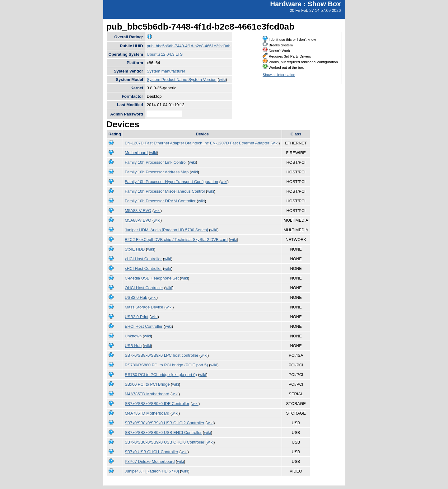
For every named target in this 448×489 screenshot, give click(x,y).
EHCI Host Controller (144, 326)
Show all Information (279, 75)
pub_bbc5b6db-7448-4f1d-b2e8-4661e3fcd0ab (189, 46)
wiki (222, 80)
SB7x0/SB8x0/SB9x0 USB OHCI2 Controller (165, 423)
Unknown (133, 336)
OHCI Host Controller (144, 288)
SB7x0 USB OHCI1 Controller (152, 452)
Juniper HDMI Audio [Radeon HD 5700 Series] (166, 230)
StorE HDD (135, 249)
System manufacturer (166, 71)
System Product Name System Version (182, 80)
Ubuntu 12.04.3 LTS (165, 54)
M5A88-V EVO (138, 211)
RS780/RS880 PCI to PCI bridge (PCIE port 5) (166, 365)
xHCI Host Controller (143, 259)
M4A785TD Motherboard (147, 394)
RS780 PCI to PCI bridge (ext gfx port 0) (161, 375)
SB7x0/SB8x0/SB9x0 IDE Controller (157, 404)
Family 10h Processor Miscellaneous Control (165, 191)
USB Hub (133, 346)
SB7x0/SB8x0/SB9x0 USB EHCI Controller (163, 433)
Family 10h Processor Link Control (156, 162)
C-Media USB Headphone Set (152, 278)
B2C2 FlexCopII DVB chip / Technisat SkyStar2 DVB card (176, 240)
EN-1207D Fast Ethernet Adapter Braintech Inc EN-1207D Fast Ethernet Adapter (197, 143)
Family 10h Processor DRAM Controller (160, 201)
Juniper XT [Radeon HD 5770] (152, 471)
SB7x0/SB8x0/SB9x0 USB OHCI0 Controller (165, 442)
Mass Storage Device (144, 307)
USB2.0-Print (137, 317)
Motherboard (136, 153)
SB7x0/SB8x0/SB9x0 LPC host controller (161, 355)
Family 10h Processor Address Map (157, 172)
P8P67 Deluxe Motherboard (150, 461)
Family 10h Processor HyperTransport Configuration (171, 182)
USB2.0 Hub (136, 297)
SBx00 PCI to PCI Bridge (147, 384)
